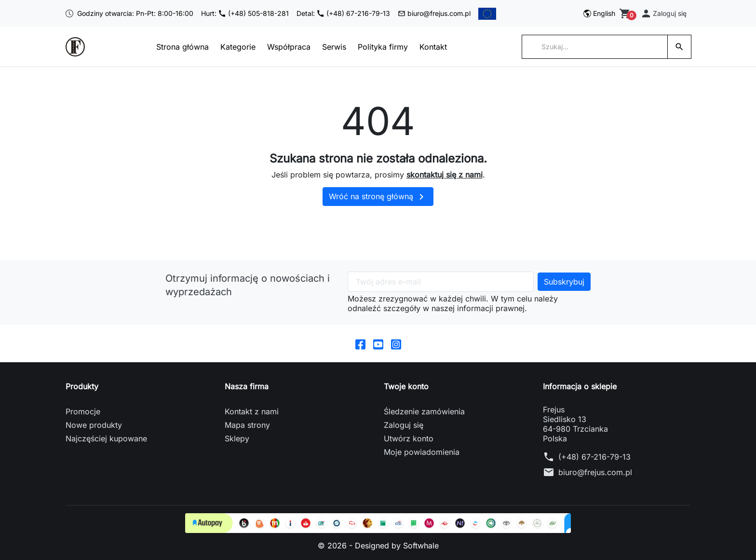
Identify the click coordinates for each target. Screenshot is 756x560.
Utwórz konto (409, 438)
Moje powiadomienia (422, 452)
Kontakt (433, 47)
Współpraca (289, 47)
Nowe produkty (94, 425)
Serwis (334, 47)
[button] (663, 14)
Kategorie (238, 47)
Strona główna (182, 47)
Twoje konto (406, 386)
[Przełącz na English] (599, 14)
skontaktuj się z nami (445, 175)
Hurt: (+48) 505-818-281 (245, 13)
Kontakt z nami (252, 411)
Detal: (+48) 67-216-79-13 (343, 13)
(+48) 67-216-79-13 (594, 457)
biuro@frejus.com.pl (434, 13)
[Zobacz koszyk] (626, 14)
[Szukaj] (595, 47)
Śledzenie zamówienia (424, 411)
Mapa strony (247, 425)
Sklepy (237, 438)
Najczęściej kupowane (106, 438)
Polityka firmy (383, 47)
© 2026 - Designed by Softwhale (378, 546)
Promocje (83, 411)
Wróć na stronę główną (378, 197)
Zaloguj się (404, 425)
